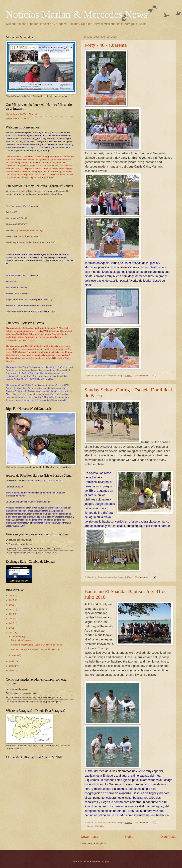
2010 (12, 632)
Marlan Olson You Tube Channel (21, 114)
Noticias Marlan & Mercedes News (77, 14)
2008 (12, 666)
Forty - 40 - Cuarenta (106, 45)
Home (129, 837)
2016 (12, 605)
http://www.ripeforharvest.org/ (29, 230)
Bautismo (99, 826)
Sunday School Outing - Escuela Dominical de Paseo (36, 645)
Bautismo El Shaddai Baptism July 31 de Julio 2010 (36, 649)
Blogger (106, 861)
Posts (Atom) (100, 843)
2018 (12, 595)
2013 (12, 619)
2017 (12, 600)
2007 (12, 670)
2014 (12, 614)
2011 (12, 628)
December (17, 636)
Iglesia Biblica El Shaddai (18, 118)
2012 (12, 623)
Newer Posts (89, 837)
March (15, 655)
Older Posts (168, 837)
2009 (12, 661)
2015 (12, 609)
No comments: (142, 376)
